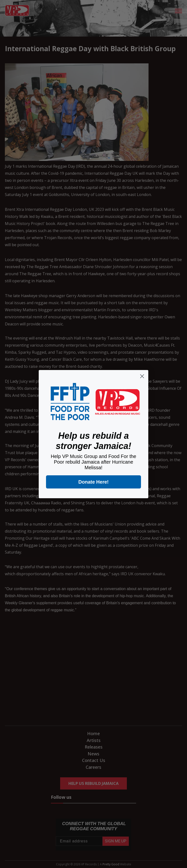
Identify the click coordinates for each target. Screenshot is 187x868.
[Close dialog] (142, 376)
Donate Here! (93, 482)
